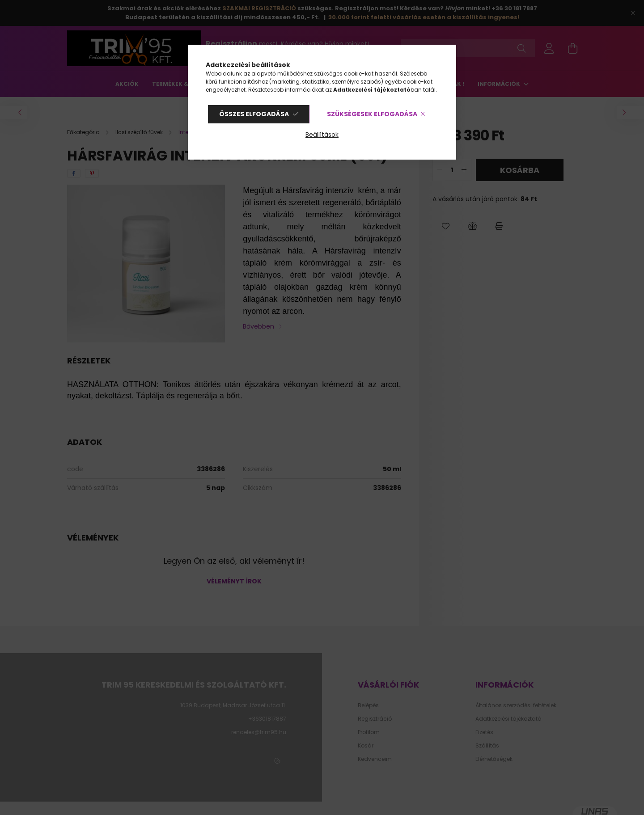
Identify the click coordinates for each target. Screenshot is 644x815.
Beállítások (322, 135)
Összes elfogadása (254, 114)
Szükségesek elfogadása (372, 114)
